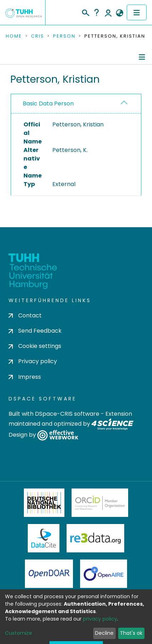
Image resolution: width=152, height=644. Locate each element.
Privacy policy (33, 361)
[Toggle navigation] (137, 12)
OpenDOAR (49, 574)
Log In (108, 12)
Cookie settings (35, 346)
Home (14, 36)
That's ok (131, 633)
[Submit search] (85, 12)
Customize (19, 633)
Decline (104, 633)
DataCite (44, 538)
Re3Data (95, 538)
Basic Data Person (48, 103)
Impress (25, 377)
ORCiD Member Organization (100, 503)
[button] (119, 13)
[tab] (76, 104)
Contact (25, 315)
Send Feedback (35, 331)
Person (64, 36)
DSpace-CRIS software (67, 414)
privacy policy (100, 619)
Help (96, 12)
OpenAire (104, 574)
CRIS (38, 36)
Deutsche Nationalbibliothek (44, 503)
